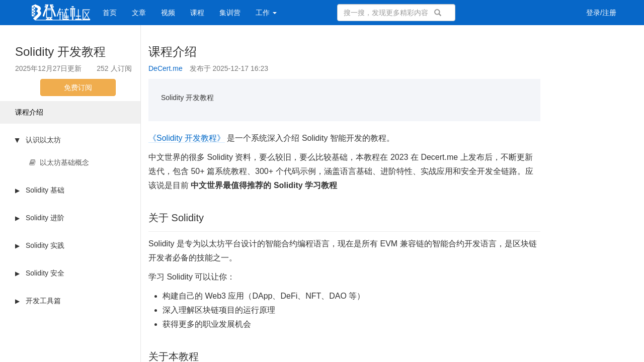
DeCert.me (166, 68)
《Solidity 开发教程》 (187, 138)
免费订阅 (78, 87)
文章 (139, 13)
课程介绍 (29, 112)
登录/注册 (601, 13)
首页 (110, 13)
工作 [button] (266, 13)
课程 (197, 13)
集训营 (230, 13)
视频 (168, 13)
